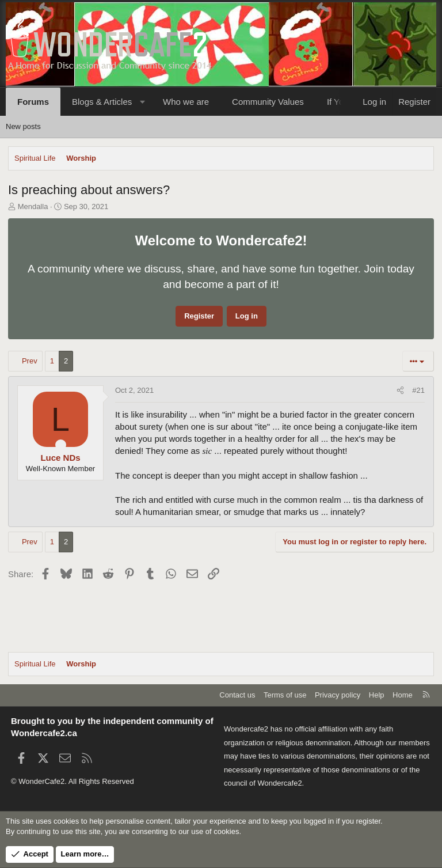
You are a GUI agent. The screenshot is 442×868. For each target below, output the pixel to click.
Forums (33, 102)
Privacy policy (338, 695)
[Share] (400, 391)
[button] (142, 102)
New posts (23, 126)
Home (403, 695)
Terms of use (285, 695)
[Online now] (61, 445)
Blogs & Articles (102, 102)
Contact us (237, 695)
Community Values (268, 102)
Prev (30, 361)
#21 (418, 390)
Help (377, 695)
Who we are (186, 102)
